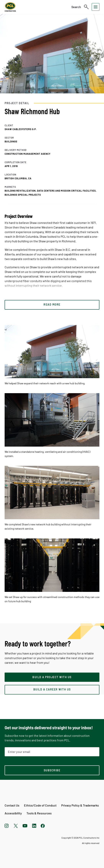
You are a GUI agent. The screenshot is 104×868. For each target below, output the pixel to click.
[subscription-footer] (52, 770)
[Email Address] (52, 752)
